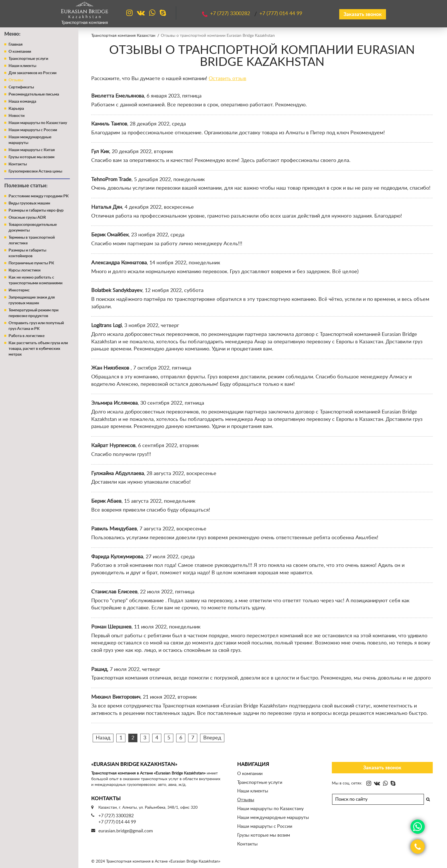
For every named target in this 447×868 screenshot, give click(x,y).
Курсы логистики (25, 270)
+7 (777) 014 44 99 (117, 822)
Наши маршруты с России (33, 130)
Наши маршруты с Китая (32, 150)
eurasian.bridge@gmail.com (126, 831)
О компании (20, 52)
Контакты (18, 164)
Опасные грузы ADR (27, 218)
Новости (17, 116)
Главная (16, 44)
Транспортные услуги (28, 59)
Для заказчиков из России (32, 73)
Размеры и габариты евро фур (36, 210)
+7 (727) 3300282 (116, 816)
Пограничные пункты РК (31, 263)
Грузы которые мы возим (32, 157)
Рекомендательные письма (34, 94)
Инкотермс (19, 290)
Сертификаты (21, 87)
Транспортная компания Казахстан (123, 36)
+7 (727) (231, 14)
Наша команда (22, 102)
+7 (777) (281, 14)
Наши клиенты (22, 66)
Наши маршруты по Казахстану (38, 123)
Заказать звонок (363, 15)
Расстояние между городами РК (39, 196)
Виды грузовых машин (29, 203)
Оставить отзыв (227, 79)
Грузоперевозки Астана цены (35, 171)
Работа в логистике (27, 336)
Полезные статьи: (26, 186)
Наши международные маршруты (273, 818)
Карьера (16, 109)
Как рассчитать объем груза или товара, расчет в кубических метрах (38, 349)
